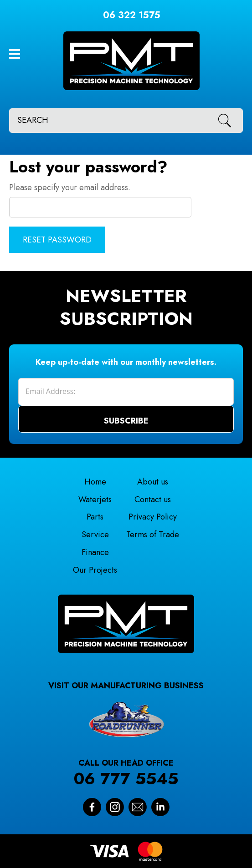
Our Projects (95, 570)
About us (153, 482)
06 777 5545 (126, 779)
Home (95, 482)
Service (95, 535)
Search (228, 121)
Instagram (115, 807)
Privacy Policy (153, 517)
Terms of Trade (153, 535)
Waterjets (95, 500)
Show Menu (15, 54)
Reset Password (57, 240)
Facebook (92, 807)
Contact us (153, 500)
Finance (95, 552)
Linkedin (160, 807)
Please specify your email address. (70, 187)
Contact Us (138, 807)
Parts (95, 517)
